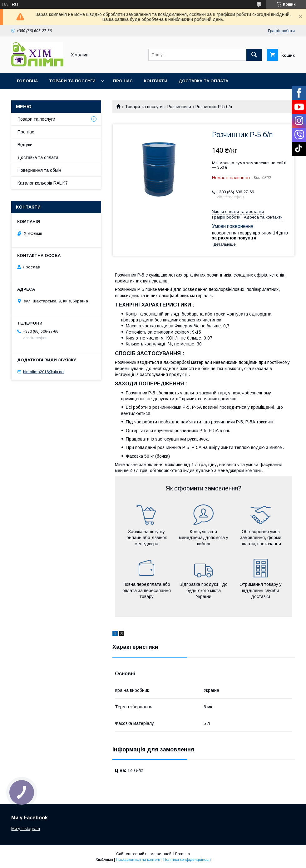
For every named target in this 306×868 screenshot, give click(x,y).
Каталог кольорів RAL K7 (47, 97)
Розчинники (179, 107)
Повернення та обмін (39, 170)
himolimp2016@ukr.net (44, 372)
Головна (27, 81)
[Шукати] (254, 55)
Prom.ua (183, 854)
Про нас (123, 81)
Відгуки (25, 145)
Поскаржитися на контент (138, 860)
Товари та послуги (72, 81)
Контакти (156, 81)
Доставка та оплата (203, 81)
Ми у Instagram (26, 829)
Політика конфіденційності (187, 860)
